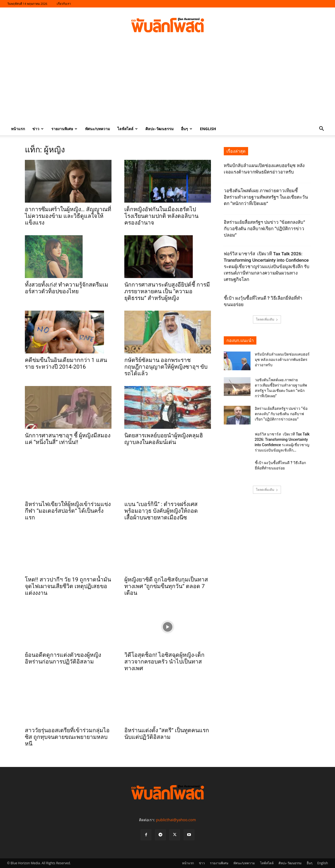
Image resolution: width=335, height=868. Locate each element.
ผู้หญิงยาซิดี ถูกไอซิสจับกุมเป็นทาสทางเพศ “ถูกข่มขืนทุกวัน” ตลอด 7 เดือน (166, 586)
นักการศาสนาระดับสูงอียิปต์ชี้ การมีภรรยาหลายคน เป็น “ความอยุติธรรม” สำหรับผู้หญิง (167, 291)
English (208, 129)
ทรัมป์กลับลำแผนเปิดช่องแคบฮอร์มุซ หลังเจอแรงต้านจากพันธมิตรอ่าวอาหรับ (282, 360)
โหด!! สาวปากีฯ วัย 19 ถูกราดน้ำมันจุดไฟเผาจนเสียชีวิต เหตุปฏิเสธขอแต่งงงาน (68, 586)
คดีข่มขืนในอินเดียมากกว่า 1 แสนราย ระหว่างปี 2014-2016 (66, 363)
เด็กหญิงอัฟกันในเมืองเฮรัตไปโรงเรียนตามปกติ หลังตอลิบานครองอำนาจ (161, 216)
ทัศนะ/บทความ (98, 129)
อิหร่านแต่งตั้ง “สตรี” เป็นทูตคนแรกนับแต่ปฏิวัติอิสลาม (167, 734)
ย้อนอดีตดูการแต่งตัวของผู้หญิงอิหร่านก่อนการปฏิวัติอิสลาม (63, 658)
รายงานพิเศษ (64, 129)
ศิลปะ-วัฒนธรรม (159, 129)
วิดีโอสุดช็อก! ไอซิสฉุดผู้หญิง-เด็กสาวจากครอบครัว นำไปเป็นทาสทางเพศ (164, 662)
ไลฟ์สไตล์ (128, 129)
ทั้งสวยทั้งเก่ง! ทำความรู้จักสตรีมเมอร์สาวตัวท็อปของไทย (67, 288)
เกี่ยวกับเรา (64, 4)
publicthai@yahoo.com (176, 820)
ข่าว (38, 129)
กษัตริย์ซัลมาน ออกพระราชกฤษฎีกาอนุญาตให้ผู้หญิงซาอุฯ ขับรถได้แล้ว (166, 367)
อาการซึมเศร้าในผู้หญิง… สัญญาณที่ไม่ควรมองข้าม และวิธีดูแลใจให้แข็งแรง (68, 216)
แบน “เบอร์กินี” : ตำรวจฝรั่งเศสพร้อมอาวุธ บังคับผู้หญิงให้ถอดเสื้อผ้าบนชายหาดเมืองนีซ (161, 511)
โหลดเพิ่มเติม (267, 319)
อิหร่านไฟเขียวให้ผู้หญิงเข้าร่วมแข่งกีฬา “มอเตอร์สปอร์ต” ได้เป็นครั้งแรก (68, 511)
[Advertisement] (168, 82)
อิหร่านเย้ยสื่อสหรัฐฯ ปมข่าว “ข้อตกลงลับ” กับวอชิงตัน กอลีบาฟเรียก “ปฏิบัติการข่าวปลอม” (264, 229)
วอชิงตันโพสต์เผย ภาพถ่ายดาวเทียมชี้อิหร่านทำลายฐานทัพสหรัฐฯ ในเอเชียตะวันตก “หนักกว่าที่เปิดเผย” (266, 197)
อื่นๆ (187, 129)
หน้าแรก (18, 129)
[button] (322, 129)
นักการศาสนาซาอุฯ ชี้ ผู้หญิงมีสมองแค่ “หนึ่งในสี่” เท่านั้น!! (68, 439)
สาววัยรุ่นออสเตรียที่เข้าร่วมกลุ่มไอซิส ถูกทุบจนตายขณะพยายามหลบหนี (67, 737)
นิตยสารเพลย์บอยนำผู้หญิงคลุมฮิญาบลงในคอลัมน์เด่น (164, 439)
